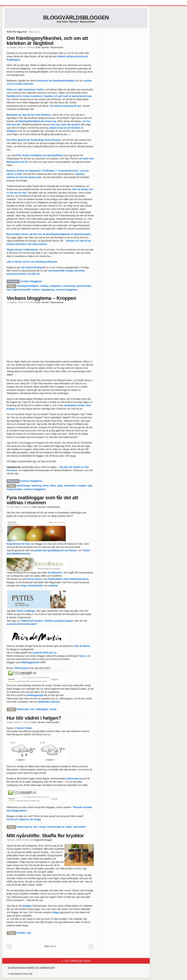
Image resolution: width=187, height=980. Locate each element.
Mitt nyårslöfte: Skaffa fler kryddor (45, 836)
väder (69, 827)
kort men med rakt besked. (66, 125)
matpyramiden (15, 489)
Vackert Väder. (24, 728)
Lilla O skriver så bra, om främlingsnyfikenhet (32, 262)
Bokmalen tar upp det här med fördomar (29, 115)
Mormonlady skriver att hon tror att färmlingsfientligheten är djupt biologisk (49, 234)
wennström (80, 827)
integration (56, 286)
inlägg (55, 912)
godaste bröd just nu (45, 653)
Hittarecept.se (22, 668)
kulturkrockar (84, 286)
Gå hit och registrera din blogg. (24, 819)
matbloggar (42, 709)
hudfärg (44, 286)
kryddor (21, 933)
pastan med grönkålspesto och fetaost (56, 550)
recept (53, 709)
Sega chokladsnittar (32, 586)
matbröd (53, 586)
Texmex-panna (34, 579)
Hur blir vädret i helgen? (34, 718)
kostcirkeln (70, 486)
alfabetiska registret (49, 702)
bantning (37, 486)
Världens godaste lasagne (59, 621)
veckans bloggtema (31, 281)
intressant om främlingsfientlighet (56, 81)
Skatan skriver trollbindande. (23, 250)
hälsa (53, 486)
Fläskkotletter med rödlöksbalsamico (68, 579)
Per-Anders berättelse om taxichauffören (40, 155)
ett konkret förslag (31, 267)
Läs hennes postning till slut (65, 106)
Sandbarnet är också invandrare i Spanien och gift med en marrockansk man (49, 96)
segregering (48, 290)
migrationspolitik (21, 290)
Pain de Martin (82, 646)
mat (9, 290)
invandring (69, 286)
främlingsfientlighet (27, 286)
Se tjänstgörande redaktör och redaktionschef (31, 968)
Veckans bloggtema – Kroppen (41, 298)
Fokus (82, 656)
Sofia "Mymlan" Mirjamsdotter (49, 47)
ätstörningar (23, 486)
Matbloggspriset (31, 662)
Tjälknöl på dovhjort (32, 621)
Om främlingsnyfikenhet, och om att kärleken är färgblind (47, 41)
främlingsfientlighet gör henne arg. (38, 121)
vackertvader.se (56, 827)
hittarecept (23, 709)
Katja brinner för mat (18, 544)
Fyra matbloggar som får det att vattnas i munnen (42, 500)
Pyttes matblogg (26, 611)
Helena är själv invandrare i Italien (25, 90)
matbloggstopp (35, 695)
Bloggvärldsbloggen (76, 18)
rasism (36, 290)
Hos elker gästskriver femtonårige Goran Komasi (34, 140)
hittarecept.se (74, 779)
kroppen (82, 486)
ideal (60, 486)
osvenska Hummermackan (21, 624)
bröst (46, 486)
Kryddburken (55, 573)
